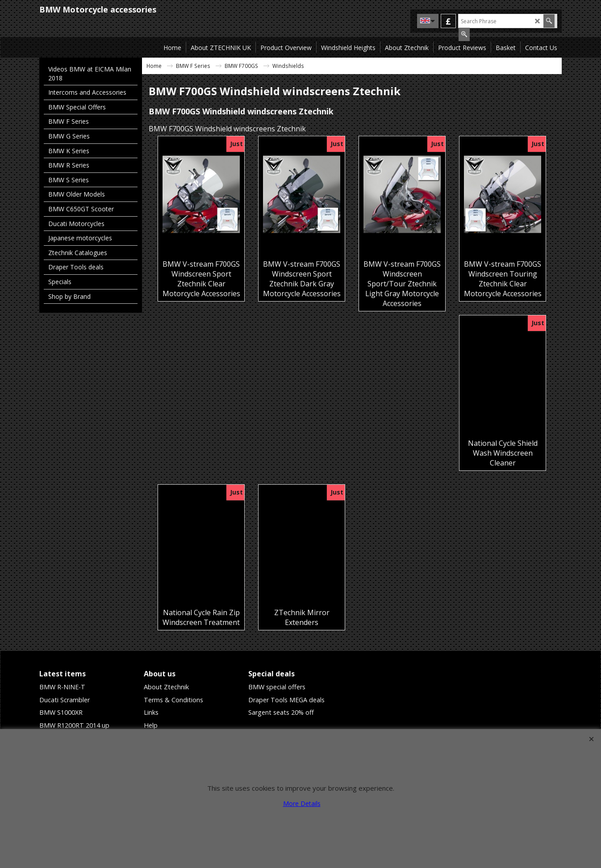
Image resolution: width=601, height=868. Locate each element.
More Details (302, 803)
